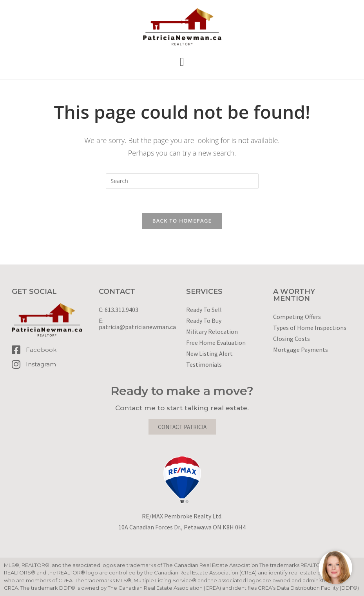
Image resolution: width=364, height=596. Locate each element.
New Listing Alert (209, 353)
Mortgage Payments (301, 350)
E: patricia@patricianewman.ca (137, 324)
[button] (182, 62)
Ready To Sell (204, 310)
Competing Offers (297, 317)
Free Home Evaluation (216, 342)
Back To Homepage (182, 221)
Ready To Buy (204, 321)
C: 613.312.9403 (119, 310)
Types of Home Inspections (310, 328)
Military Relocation (212, 332)
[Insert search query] (182, 181)
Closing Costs (292, 339)
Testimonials (204, 364)
